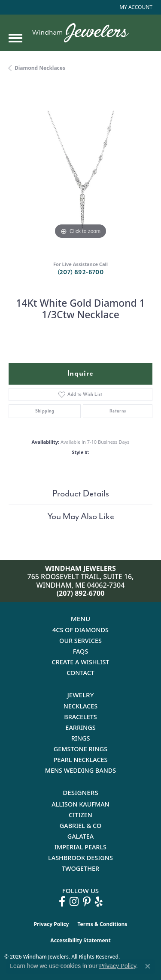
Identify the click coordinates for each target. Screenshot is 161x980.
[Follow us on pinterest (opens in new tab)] (87, 902)
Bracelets (80, 717)
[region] (80, 169)
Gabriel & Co (80, 826)
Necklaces (80, 706)
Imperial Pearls (80, 847)
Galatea (81, 836)
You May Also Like (81, 516)
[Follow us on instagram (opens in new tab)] (74, 902)
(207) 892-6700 (81, 272)
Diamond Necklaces (40, 68)
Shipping (45, 411)
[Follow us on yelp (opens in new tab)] (99, 902)
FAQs (81, 651)
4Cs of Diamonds (80, 630)
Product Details (81, 493)
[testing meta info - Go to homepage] (80, 33)
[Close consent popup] (148, 966)
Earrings (80, 728)
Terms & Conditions (102, 924)
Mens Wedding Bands (81, 770)
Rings (81, 738)
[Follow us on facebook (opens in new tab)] (62, 902)
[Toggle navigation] (15, 38)
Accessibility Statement (80, 940)
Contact (80, 673)
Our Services (80, 641)
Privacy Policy (52, 924)
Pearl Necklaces (80, 760)
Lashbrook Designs (80, 858)
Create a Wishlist (81, 662)
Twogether (80, 868)
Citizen (80, 815)
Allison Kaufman (80, 804)
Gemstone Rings (80, 749)
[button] (135, 7)
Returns (118, 411)
